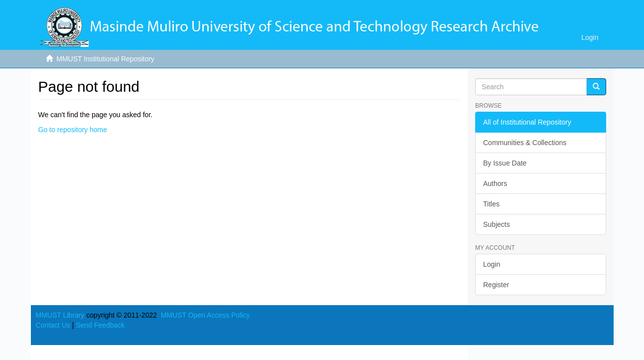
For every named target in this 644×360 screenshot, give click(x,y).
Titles (491, 204)
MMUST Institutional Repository (105, 59)
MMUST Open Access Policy (205, 315)
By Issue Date (505, 163)
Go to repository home (73, 130)
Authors (495, 183)
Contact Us (53, 325)
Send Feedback (100, 325)
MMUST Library (60, 315)
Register (496, 285)
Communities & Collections (525, 143)
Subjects (497, 224)
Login (492, 264)
